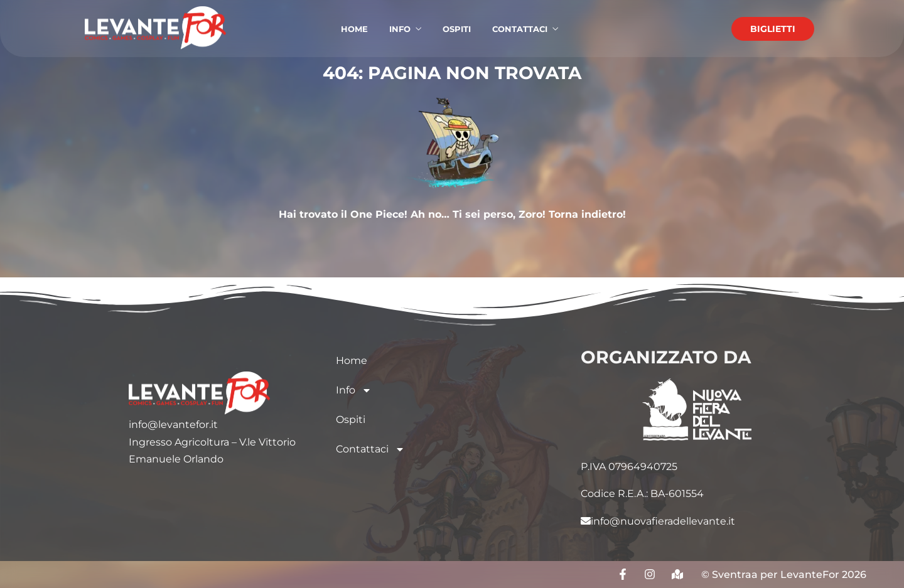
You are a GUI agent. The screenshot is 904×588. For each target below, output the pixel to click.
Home (352, 361)
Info (354, 390)
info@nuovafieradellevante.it (658, 521)
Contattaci (370, 449)
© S (710, 575)
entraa (741, 575)
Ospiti (351, 420)
